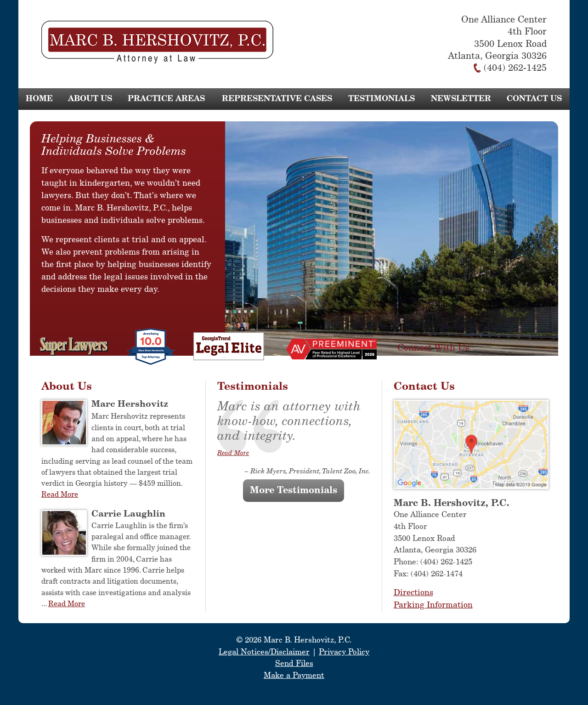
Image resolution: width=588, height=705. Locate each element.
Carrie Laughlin (128, 514)
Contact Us (534, 99)
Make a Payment (294, 676)
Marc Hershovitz (130, 404)
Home (39, 99)
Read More (60, 495)
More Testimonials (294, 491)
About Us (90, 99)
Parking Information (433, 605)
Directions (413, 593)
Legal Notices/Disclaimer (264, 652)
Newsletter (461, 99)
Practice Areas (166, 99)
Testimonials (382, 99)
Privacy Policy (344, 652)
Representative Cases (277, 99)
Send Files (294, 664)
